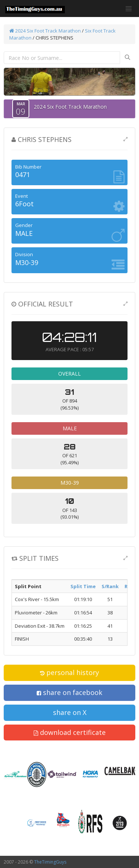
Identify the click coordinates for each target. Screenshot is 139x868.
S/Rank (110, 586)
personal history (69, 672)
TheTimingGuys (50, 862)
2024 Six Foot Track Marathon (45, 31)
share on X (70, 712)
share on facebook (69, 692)
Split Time (83, 586)
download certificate (70, 732)
